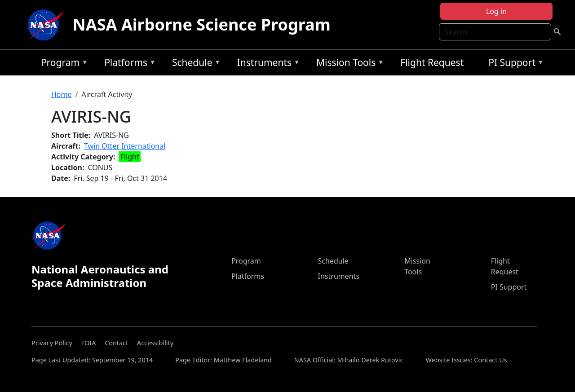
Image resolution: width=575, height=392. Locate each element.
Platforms (128, 64)
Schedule (194, 64)
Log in (496, 11)
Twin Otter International (125, 146)
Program (62, 64)
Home (62, 94)
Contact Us (490, 360)
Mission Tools (348, 64)
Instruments (266, 64)
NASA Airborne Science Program (202, 24)
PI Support (514, 64)
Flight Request (432, 62)
